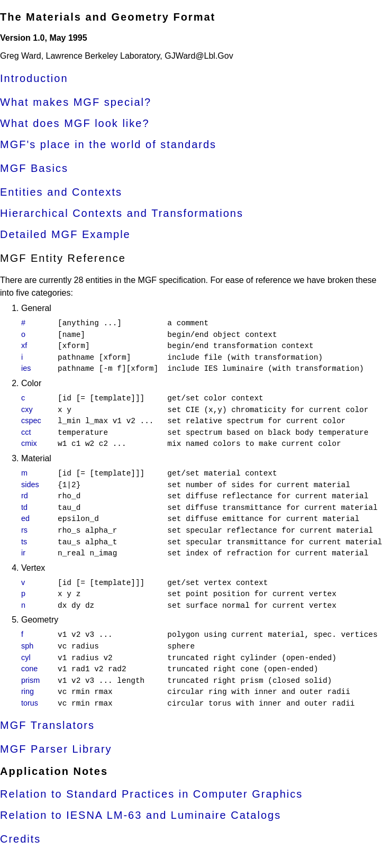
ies (26, 368)
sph (27, 646)
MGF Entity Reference (63, 258)
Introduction (34, 78)
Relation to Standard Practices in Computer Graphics (151, 794)
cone (29, 669)
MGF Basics (34, 168)
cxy (27, 409)
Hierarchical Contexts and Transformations (122, 213)
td (24, 507)
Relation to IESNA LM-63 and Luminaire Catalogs (140, 815)
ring (28, 691)
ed (25, 518)
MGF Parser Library (56, 749)
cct (26, 432)
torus (30, 703)
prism (30, 680)
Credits (20, 839)
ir (23, 553)
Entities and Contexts (61, 192)
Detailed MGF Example (65, 234)
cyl (26, 657)
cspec (31, 421)
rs (24, 530)
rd (25, 496)
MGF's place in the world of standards (108, 144)
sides (30, 485)
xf (24, 345)
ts (24, 542)
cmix (29, 443)
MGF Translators (47, 725)
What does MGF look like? (75, 123)
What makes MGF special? (76, 102)
